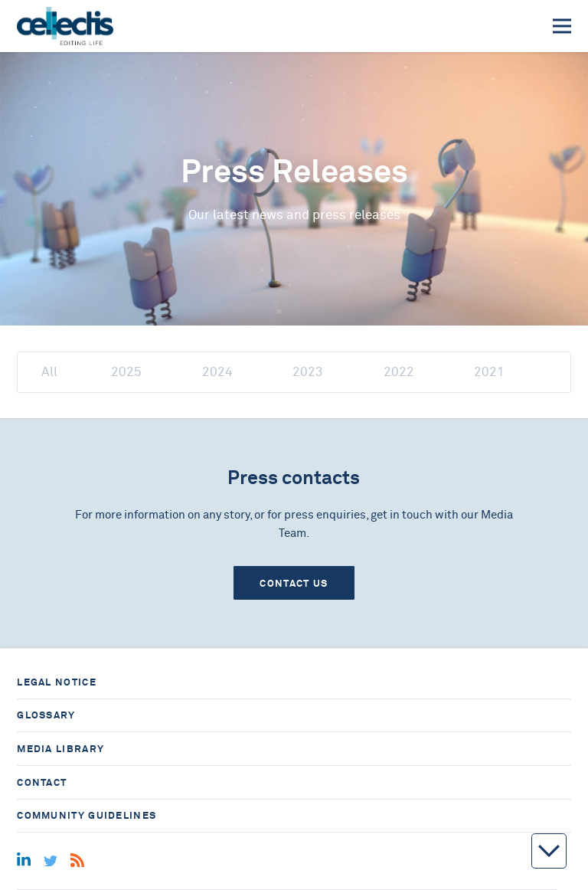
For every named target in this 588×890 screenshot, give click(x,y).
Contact (42, 782)
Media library (60, 749)
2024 (217, 372)
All (49, 372)
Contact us (294, 583)
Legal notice (57, 682)
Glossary (46, 715)
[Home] (65, 26)
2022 (399, 372)
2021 (489, 372)
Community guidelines (87, 815)
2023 (308, 372)
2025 (126, 372)
